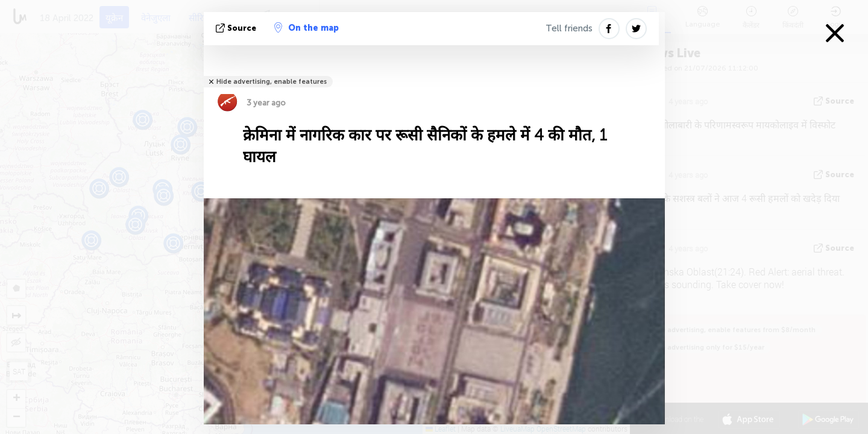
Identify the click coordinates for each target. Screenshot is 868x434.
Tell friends (569, 28)
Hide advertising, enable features (272, 82)
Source (237, 28)
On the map (307, 28)
